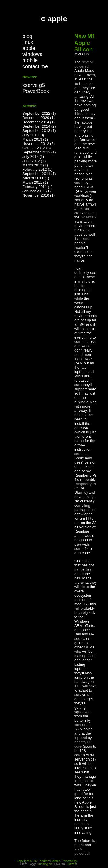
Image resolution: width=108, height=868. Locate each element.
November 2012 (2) (39, 144)
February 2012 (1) (37, 169)
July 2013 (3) (33, 135)
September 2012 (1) (39, 152)
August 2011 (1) (36, 178)
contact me (35, 66)
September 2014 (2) (39, 126)
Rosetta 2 (89, 217)
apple (29, 48)
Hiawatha (59, 864)
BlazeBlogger (29, 864)
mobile (30, 60)
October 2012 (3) (37, 148)
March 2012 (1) (35, 165)
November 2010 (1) (39, 195)
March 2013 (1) (35, 139)
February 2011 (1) (37, 187)
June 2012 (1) (34, 161)
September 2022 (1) (39, 113)
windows (32, 54)
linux (28, 42)
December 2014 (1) (39, 122)
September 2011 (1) (39, 174)
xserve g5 (34, 85)
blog (27, 36)
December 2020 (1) (39, 118)
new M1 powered (85, 64)
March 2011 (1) (35, 182)
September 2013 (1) (39, 131)
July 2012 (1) (33, 156)
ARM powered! (82, 851)
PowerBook (36, 91)
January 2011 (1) (37, 191)
